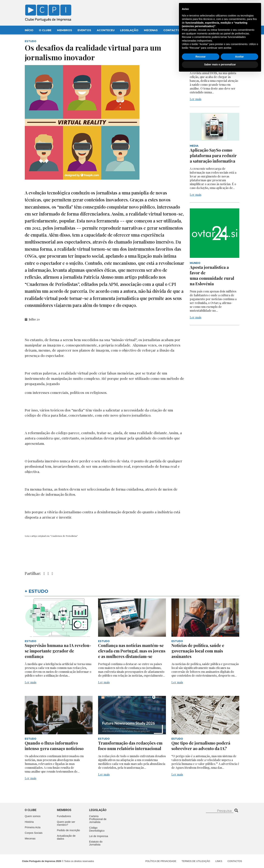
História (29, 822)
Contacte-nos (230, 7)
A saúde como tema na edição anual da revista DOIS (212, 60)
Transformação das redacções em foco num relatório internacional (130, 746)
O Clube (45, 30)
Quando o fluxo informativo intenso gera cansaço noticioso (54, 746)
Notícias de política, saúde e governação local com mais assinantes (198, 651)
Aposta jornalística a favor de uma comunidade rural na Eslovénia (212, 275)
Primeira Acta (33, 827)
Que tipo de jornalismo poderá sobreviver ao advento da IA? (201, 746)
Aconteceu (106, 30)
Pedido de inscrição (69, 830)
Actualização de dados (66, 837)
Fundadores (64, 816)
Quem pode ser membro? (66, 823)
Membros (65, 30)
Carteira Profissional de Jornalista (98, 819)
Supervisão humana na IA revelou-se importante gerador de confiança (58, 651)
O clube (31, 810)
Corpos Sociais (34, 833)
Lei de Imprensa (99, 836)
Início (29, 30)
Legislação (129, 30)
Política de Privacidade (161, 861)
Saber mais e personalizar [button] (220, 858)
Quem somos (33, 816)
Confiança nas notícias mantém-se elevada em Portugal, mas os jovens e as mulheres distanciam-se (132, 651)
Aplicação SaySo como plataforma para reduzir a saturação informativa (213, 155)
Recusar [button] (200, 850)
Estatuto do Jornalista (96, 843)
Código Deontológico (97, 829)
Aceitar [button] (239, 850)
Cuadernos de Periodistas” (64, 536)
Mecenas (151, 30)
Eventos (84, 30)
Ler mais (196, 99)
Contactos (173, 30)
